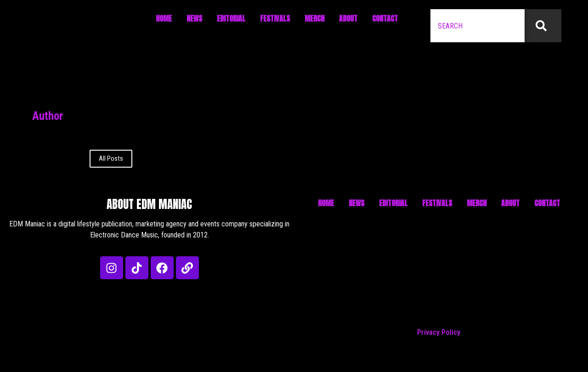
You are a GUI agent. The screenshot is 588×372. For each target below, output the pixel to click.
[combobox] (478, 26)
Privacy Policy (439, 332)
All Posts (111, 158)
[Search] (543, 26)
